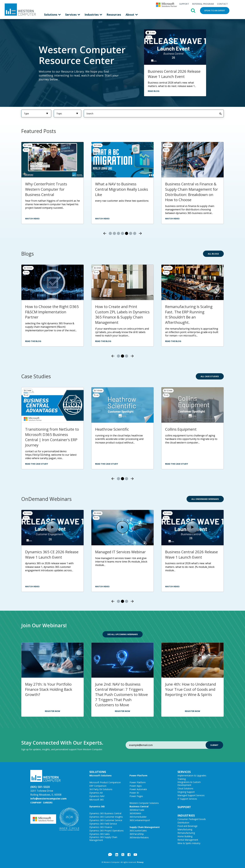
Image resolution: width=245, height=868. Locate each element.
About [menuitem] (130, 15)
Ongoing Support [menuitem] (186, 792)
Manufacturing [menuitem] (185, 829)
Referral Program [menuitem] (203, 4)
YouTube (135, 854)
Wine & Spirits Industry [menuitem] (189, 843)
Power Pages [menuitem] (136, 796)
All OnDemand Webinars (205, 499)
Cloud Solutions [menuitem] (185, 788)
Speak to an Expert (215, 10)
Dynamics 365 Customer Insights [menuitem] (106, 817)
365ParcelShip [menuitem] (137, 834)
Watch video (172, 218)
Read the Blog (33, 341)
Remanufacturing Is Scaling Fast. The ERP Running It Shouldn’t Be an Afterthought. (189, 314)
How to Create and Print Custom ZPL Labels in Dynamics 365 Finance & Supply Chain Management (122, 314)
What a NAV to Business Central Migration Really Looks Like (122, 189)
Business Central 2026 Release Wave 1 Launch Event (174, 74)
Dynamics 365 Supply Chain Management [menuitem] (103, 838)
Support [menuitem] (184, 4)
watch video (32, 218)
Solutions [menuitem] (51, 15)
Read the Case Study (37, 464)
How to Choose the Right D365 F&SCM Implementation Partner (52, 312)
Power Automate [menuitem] (138, 789)
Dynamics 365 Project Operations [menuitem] (106, 830)
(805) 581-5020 (40, 787)
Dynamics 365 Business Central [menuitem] (105, 813)
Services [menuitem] (71, 15)
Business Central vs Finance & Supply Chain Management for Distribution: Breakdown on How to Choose (192, 192)
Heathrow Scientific (112, 429)
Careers (48, 802)
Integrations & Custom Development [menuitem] (189, 783)
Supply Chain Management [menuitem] (145, 827)
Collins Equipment (181, 429)
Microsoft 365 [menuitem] (96, 799)
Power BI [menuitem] (134, 793)
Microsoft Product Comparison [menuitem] (105, 782)
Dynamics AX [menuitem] (96, 793)
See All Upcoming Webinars (123, 634)
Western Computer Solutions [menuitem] (144, 803)
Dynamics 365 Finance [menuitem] (101, 827)
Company (36, 802)
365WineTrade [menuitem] (137, 810)
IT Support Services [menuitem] (187, 799)
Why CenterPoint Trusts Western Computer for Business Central (46, 189)
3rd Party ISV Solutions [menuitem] (101, 789)
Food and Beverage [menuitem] (187, 826)
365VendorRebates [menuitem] (139, 837)
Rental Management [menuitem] (188, 840)
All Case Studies (210, 376)
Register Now (52, 711)
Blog (110, 854)
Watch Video (32, 586)
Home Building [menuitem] (185, 836)
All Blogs (213, 254)
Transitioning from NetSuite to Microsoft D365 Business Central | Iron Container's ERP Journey (52, 437)
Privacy (140, 862)
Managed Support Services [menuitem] (191, 795)
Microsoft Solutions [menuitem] (100, 775)
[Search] (154, 113)
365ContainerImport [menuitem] (140, 820)
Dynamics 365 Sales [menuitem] (100, 834)
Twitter (123, 854)
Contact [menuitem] (222, 4)
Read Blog (154, 91)
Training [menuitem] (182, 779)
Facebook (129, 854)
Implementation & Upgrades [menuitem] (192, 775)
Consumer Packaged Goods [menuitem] (192, 819)
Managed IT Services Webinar (120, 552)
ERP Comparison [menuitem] (98, 786)
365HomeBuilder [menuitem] (138, 817)
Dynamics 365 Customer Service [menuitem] (106, 820)
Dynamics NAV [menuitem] (97, 796)
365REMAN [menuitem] (135, 813)
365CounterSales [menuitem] (138, 830)
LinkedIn (117, 854)
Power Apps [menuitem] (136, 786)
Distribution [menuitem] (183, 822)
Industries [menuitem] (92, 15)
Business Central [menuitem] (139, 806)
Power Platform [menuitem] (138, 775)
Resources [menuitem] (114, 15)
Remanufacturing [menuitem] (186, 833)
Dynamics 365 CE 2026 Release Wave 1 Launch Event (52, 554)
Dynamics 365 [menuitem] (97, 806)
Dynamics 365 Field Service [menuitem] (103, 823)
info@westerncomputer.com (48, 798)
